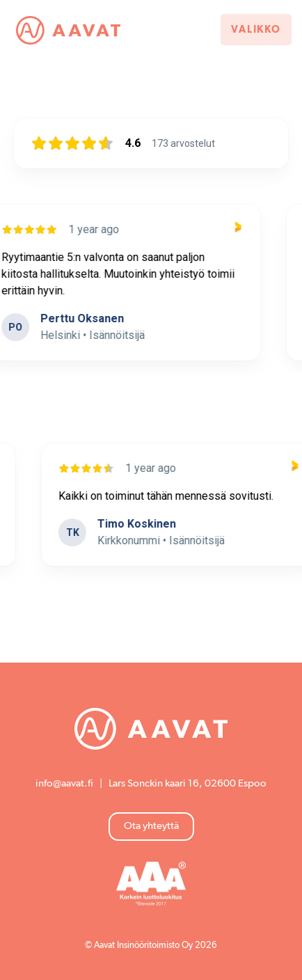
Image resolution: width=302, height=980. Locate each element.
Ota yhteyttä (151, 826)
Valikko (256, 30)
